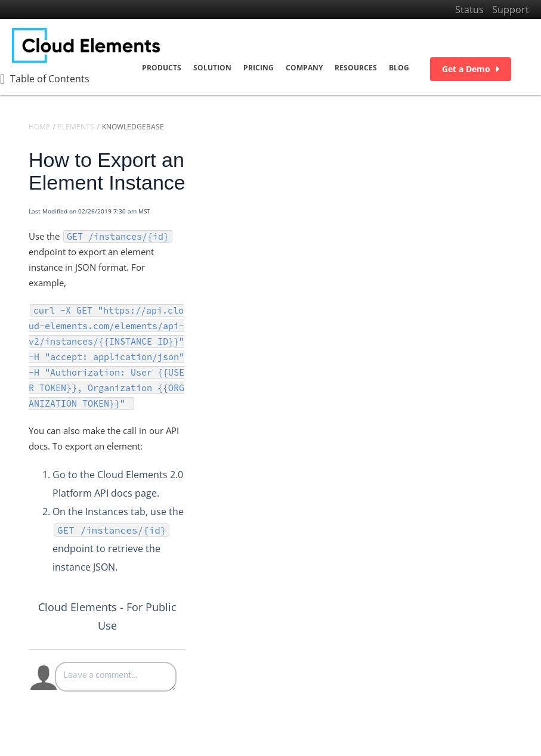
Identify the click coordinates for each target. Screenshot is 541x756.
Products (162, 68)
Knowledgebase (133, 127)
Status (469, 10)
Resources (356, 68)
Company (304, 68)
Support (511, 10)
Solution (212, 68)
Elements (76, 127)
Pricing (259, 68)
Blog (399, 68)
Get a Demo (471, 69)
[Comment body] (116, 677)
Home (39, 127)
